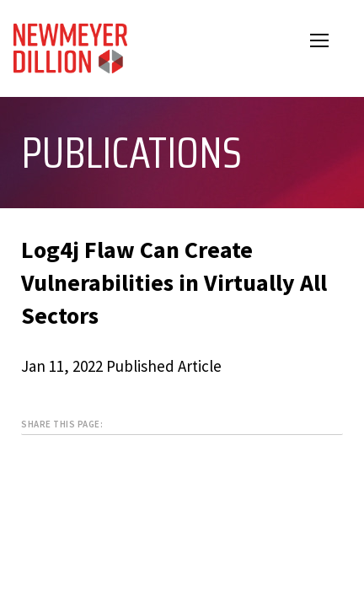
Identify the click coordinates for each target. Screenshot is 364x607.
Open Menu (330, 43)
